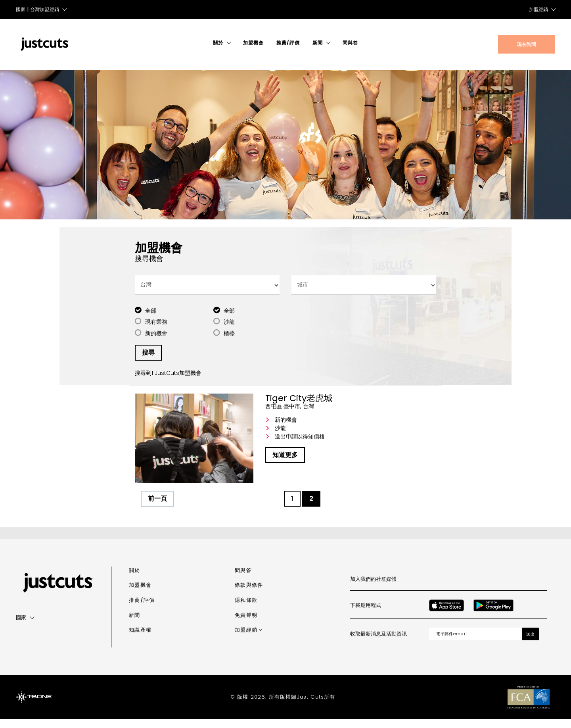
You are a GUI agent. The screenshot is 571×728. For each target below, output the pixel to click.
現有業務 (156, 331)
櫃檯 (229, 342)
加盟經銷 (538, 9)
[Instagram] (450, 588)
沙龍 (229, 331)
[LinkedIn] (503, 588)
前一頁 (157, 508)
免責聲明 (246, 624)
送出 (531, 643)
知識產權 (140, 639)
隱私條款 (246, 609)
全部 (151, 319)
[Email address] (476, 643)
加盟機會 (253, 43)
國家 (21, 626)
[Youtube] (485, 588)
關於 (218, 43)
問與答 (350, 43)
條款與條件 (249, 594)
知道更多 (285, 464)
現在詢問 (527, 44)
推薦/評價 (288, 43)
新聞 (318, 43)
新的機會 (156, 342)
